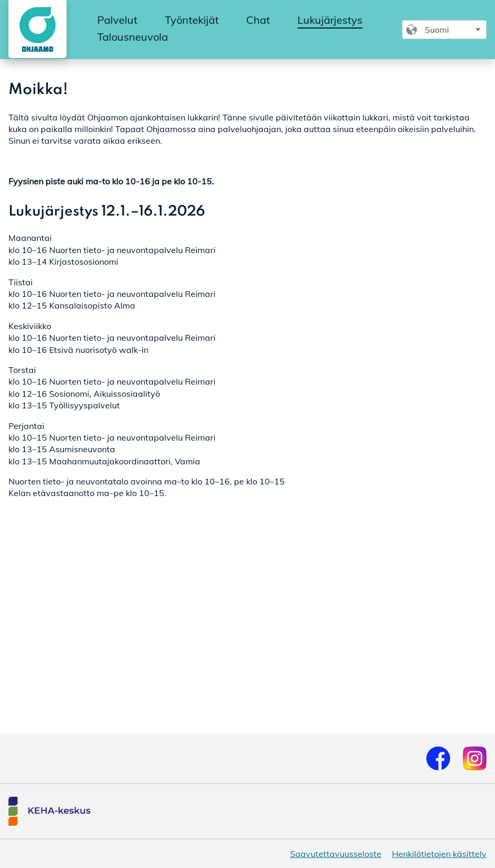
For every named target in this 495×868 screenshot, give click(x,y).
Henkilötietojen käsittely (439, 854)
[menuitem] (117, 21)
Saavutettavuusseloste (336, 854)
